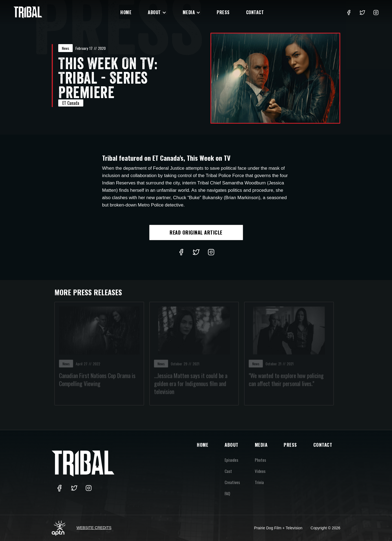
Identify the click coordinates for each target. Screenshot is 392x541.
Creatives (232, 482)
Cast (228, 471)
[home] (28, 12)
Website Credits (94, 528)
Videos (260, 471)
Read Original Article (196, 232)
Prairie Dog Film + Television (278, 528)
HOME (203, 445)
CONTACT (323, 445)
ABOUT (232, 445)
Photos (260, 460)
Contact (255, 12)
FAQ (227, 493)
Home (126, 12)
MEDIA (261, 445)
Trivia (259, 482)
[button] (157, 12)
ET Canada (71, 103)
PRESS (290, 445)
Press (223, 12)
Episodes (231, 460)
